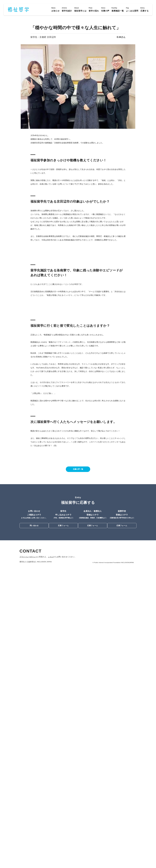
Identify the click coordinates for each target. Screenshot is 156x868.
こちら (50, 853)
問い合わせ (34, 822)
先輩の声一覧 (78, 765)
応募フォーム (63, 822)
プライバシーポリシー (28, 853)
